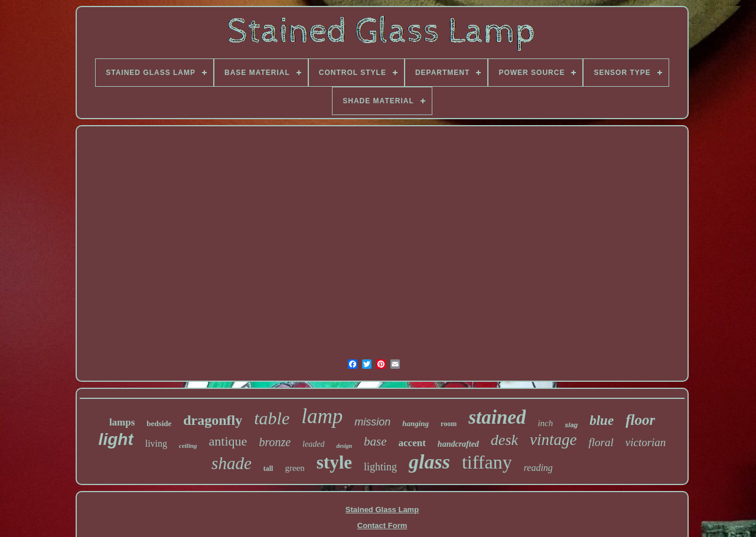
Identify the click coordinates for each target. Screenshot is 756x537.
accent (412, 443)
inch (545, 423)
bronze (275, 442)
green (294, 468)
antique (228, 441)
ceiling (188, 446)
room (449, 424)
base (375, 441)
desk (504, 440)
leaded (313, 444)
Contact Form (382, 525)
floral (601, 442)
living (156, 443)
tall (268, 469)
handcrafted (458, 444)
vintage (553, 440)
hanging (416, 423)
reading (538, 468)
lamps (122, 422)
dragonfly (213, 420)
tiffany (487, 462)
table (272, 418)
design (344, 446)
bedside (159, 423)
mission (372, 422)
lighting (380, 467)
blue (602, 420)
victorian (646, 442)
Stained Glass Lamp (382, 510)
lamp (322, 416)
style (334, 462)
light (116, 439)
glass (429, 462)
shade (232, 463)
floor (640, 420)
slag (571, 425)
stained (497, 417)
